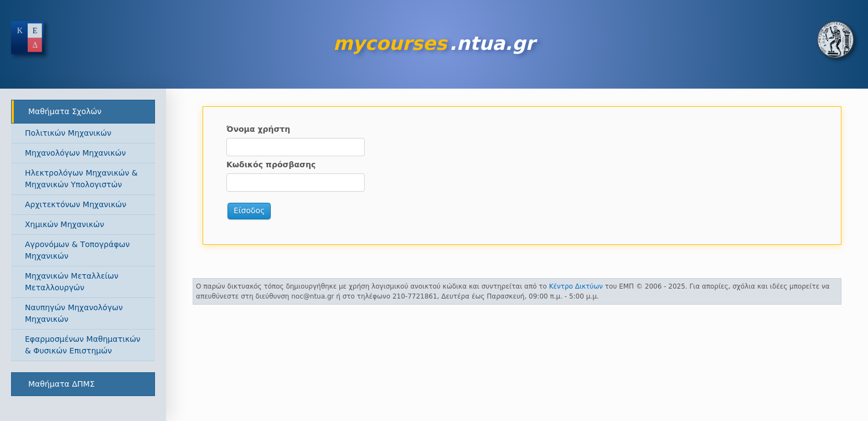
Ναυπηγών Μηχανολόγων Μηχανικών (74, 313)
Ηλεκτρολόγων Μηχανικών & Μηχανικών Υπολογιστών (81, 179)
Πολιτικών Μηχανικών (68, 133)
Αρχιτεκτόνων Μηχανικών (76, 204)
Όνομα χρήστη (258, 129)
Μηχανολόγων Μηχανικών (75, 153)
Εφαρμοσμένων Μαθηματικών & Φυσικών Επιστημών (83, 345)
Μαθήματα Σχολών (65, 111)
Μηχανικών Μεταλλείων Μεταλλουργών (72, 282)
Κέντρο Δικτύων (576, 286)
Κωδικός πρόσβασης (271, 165)
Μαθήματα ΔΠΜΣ (61, 384)
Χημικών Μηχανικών (64, 224)
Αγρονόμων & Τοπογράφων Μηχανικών (77, 250)
